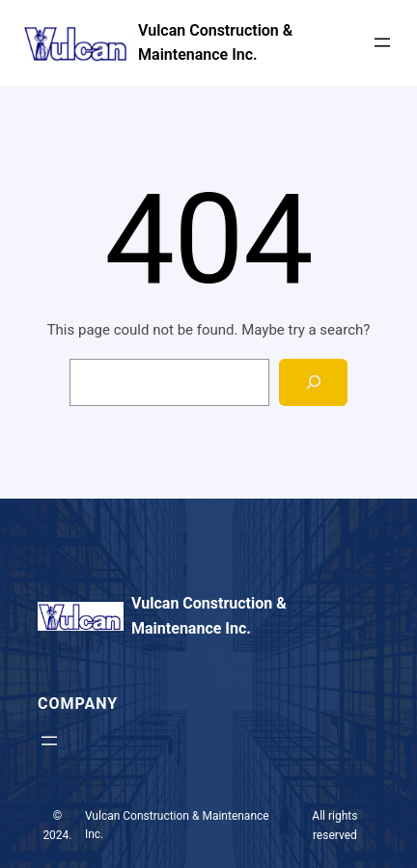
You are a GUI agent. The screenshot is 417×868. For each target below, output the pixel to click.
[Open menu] (382, 42)
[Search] (313, 382)
